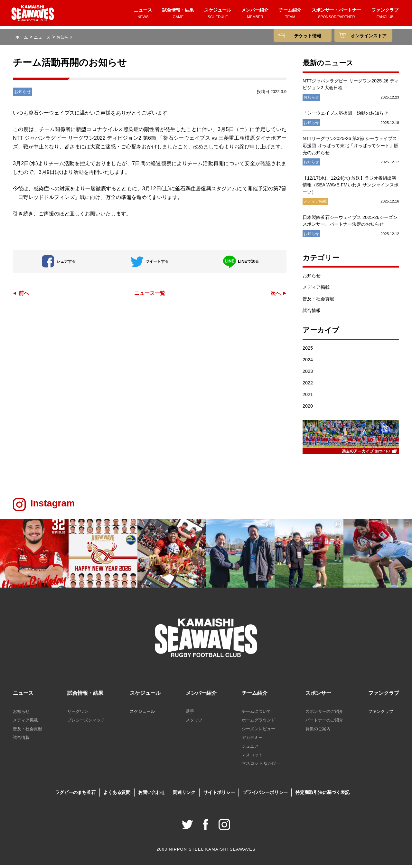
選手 (190, 714)
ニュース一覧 (150, 296)
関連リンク (184, 795)
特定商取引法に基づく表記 (323, 795)
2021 (308, 397)
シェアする (59, 264)
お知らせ (312, 278)
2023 (308, 374)
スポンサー (318, 696)
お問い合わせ (152, 795)
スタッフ (194, 723)
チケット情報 (308, 36)
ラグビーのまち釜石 (75, 795)
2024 (308, 363)
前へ (24, 296)
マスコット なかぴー (261, 766)
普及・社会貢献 (318, 302)
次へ (276, 296)
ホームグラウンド (258, 723)
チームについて (256, 714)
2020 (308, 409)
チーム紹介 (290, 15)
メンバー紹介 (255, 15)
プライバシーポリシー (265, 795)
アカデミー (252, 740)
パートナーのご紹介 (324, 723)
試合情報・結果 (178, 15)
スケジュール (218, 15)
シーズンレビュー (258, 732)
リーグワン (78, 714)
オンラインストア (369, 36)
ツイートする (150, 264)
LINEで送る (241, 264)
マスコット (252, 757)
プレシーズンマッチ (86, 723)
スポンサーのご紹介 (324, 714)
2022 (308, 386)
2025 (308, 351)
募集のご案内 (318, 732)
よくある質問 (117, 795)
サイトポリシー (219, 795)
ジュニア (250, 749)
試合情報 (312, 313)
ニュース (143, 15)
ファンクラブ (385, 15)
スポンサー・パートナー (336, 15)
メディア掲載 (316, 290)
